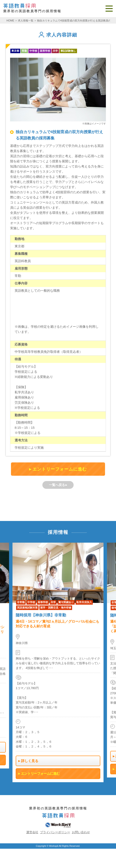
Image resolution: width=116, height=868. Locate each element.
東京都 (15, 51)
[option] (58, 662)
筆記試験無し (68, 51)
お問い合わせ (81, 832)
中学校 (33, 51)
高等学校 (45, 51)
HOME (10, 21)
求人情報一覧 (26, 21)
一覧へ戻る (57, 485)
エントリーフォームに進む (60, 469)
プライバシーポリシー (55, 832)
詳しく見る (30, 761)
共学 (55, 51)
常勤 (24, 51)
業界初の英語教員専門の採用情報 (32, 8)
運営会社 (32, 832)
